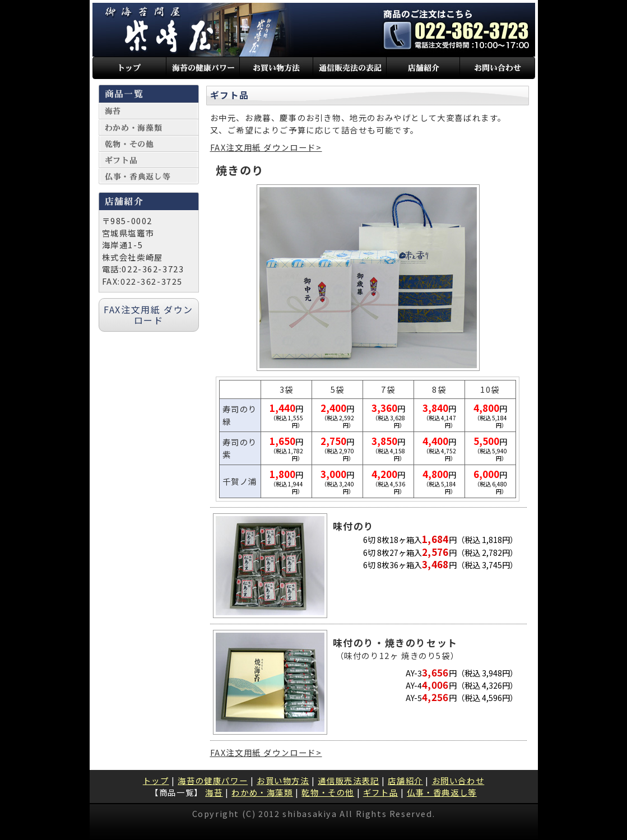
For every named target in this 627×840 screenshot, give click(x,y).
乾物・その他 (328, 792)
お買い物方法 (283, 780)
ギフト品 (380, 792)
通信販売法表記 (348, 780)
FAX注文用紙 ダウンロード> (266, 147)
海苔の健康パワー (213, 780)
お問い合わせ (458, 780)
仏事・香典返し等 (442, 792)
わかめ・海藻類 (262, 792)
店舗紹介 (405, 780)
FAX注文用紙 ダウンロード (148, 315)
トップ (156, 780)
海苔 (214, 792)
